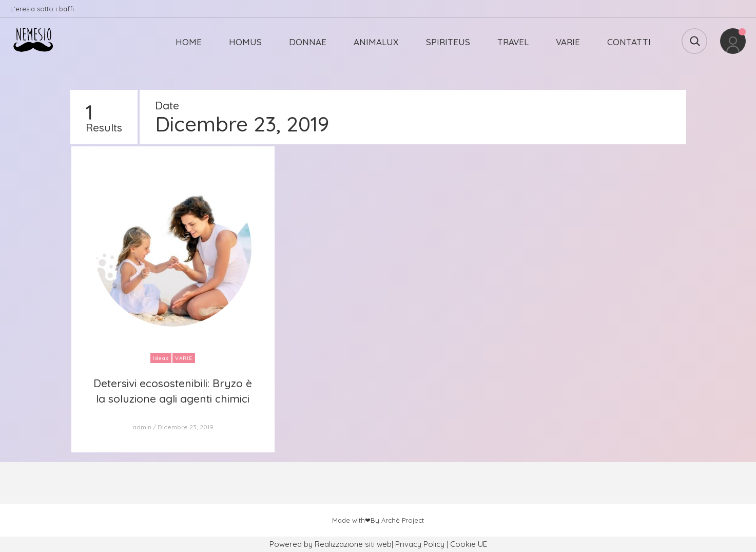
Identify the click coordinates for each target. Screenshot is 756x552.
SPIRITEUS (448, 42)
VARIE (568, 42)
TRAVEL (513, 42)
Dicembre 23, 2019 (186, 427)
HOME (189, 42)
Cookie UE (469, 544)
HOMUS (245, 42)
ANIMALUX (376, 42)
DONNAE (308, 42)
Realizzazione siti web (353, 544)
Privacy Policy (420, 544)
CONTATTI (629, 42)
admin (142, 427)
